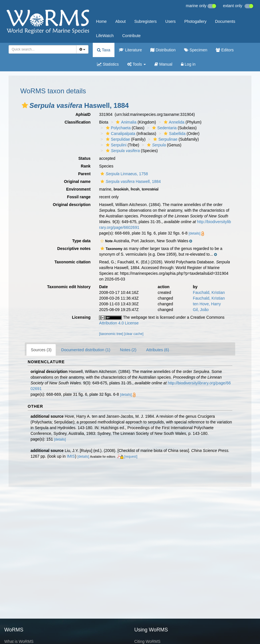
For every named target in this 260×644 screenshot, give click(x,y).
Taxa (104, 50)
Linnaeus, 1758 (123, 174)
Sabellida (174, 134)
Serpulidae (117, 139)
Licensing (81, 317)
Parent (84, 174)
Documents (225, 21)
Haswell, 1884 (130, 181)
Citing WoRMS (148, 641)
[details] (195, 233)
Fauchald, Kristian (209, 292)
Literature (130, 50)
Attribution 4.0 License (119, 323)
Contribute (131, 36)
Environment (78, 189)
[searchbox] (42, 49)
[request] (131, 457)
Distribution (163, 50)
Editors (225, 50)
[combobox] (43, 49)
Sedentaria (164, 128)
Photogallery (195, 21)
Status (85, 158)
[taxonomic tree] (111, 334)
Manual (163, 64)
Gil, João (201, 310)
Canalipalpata (120, 134)
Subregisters (145, 21)
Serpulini (115, 145)
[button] (25, 105)
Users (171, 21)
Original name (77, 181)
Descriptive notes (74, 249)
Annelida (174, 122)
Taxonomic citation (73, 262)
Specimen (196, 50)
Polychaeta (118, 128)
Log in (188, 64)
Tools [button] (137, 64)
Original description (72, 205)
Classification (77, 122)
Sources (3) (41, 350)
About (121, 21)
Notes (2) (128, 350)
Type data (81, 241)
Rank (86, 166)
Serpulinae (165, 139)
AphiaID (83, 114)
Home (101, 21)
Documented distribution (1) (86, 350)
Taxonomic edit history (69, 287)
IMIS (71, 456)
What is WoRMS (19, 641)
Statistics (108, 64)
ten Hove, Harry (207, 304)
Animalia (125, 122)
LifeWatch (105, 36)
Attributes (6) (158, 350)
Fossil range (79, 197)
